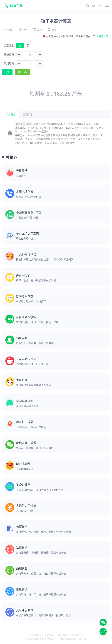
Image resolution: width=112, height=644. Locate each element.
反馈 (38, 30)
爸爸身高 (9, 54)
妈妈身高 (9, 63)
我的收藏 (63, 635)
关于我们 (36, 635)
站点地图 (76, 635)
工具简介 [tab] (11, 114)
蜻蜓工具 (52, 639)
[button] (19, 54)
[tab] (28, 114)
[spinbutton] (29, 54)
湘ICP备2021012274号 (73, 639)
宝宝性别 (9, 45)
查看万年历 (102, 36)
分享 (23, 30)
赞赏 (52, 30)
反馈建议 (49, 635)
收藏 (8, 30)
